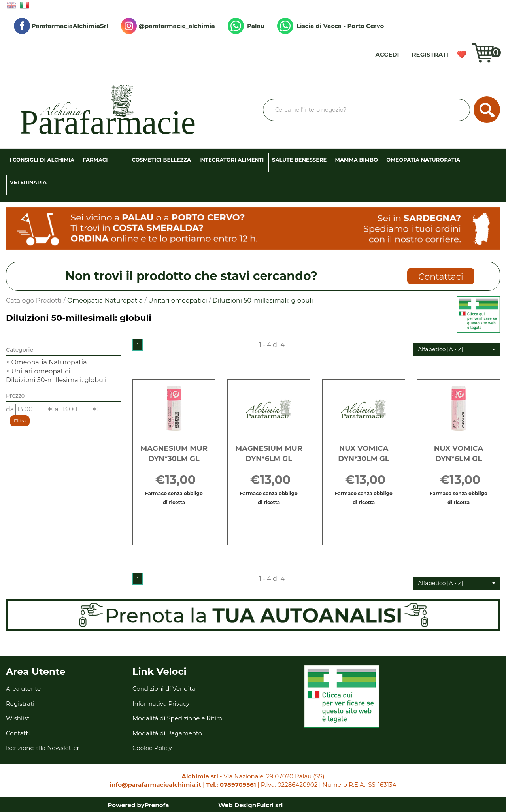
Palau (246, 26)
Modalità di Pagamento (167, 733)
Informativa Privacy (161, 704)
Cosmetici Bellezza (161, 160)
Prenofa (157, 805)
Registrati (430, 54)
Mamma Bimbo (357, 160)
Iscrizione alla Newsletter (43, 748)
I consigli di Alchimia (42, 160)
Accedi (387, 54)
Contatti (18, 733)
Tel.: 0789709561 (231, 785)
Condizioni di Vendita (164, 689)
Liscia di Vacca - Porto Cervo (330, 26)
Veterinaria (28, 182)
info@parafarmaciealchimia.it (156, 785)
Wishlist (462, 55)
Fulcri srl (269, 805)
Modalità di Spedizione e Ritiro (177, 718)
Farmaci (95, 160)
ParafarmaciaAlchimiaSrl (61, 26)
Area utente (23, 689)
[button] (457, 349)
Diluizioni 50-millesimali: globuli (56, 380)
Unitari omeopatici (178, 300)
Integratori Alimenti (231, 160)
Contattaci (441, 277)
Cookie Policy (152, 748)
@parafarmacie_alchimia (168, 26)
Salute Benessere (299, 160)
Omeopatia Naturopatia (423, 160)
